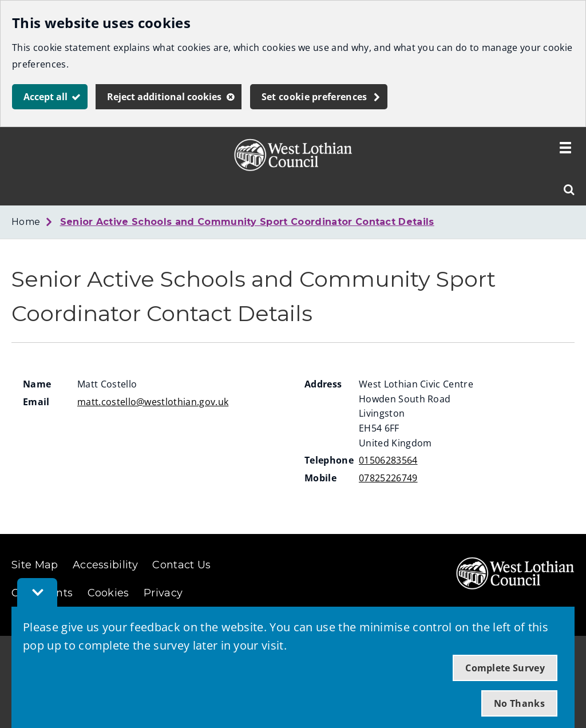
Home (26, 222)
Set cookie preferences (314, 97)
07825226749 (388, 478)
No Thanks (519, 703)
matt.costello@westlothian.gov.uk (153, 402)
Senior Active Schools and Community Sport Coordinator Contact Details (247, 222)
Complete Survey (505, 668)
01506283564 (388, 460)
